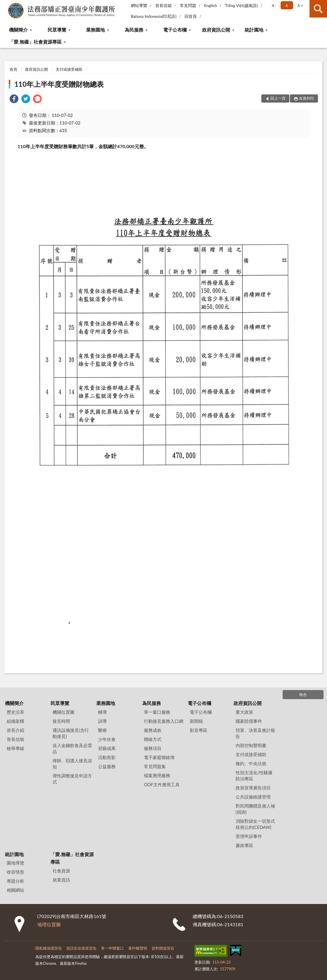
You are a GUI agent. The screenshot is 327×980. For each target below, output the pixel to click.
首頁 (13, 69)
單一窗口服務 (157, 712)
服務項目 (153, 748)
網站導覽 (139, 5)
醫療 (102, 730)
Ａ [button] (287, 5)
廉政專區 (244, 845)
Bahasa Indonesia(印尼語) (154, 16)
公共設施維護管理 (253, 797)
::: (5, 4)
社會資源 (61, 871)
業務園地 (95, 30)
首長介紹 (15, 730)
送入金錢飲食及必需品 (72, 748)
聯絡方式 (153, 739)
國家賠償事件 (249, 721)
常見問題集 (155, 766)
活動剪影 (107, 757)
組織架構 (15, 721)
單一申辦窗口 (112, 948)
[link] (14, 100)
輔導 (102, 712)
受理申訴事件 (249, 836)
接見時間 (61, 721)
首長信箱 (163, 5)
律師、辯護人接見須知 (72, 764)
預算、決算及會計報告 (255, 733)
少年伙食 (107, 739)
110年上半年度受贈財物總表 (59, 84)
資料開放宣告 (163, 948)
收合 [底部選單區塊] (303, 694)
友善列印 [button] (307, 98)
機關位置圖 (64, 712)
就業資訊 (61, 880)
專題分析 (15, 881)
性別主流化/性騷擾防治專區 (254, 776)
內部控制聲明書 (251, 745)
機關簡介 (18, 30)
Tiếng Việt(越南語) (241, 5)
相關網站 (15, 890)
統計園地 (254, 30)
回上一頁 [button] (278, 98)
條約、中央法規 (251, 763)
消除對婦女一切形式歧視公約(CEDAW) (255, 824)
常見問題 (188, 5)
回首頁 (191, 16)
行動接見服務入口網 (164, 721)
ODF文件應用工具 (162, 784)
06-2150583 (230, 916)
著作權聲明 (138, 948)
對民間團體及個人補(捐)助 (255, 809)
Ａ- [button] (274, 5)
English (211, 5)
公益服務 (107, 766)
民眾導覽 (57, 30)
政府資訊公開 (216, 30)
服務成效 (153, 730)
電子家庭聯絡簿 (159, 757)
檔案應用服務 (157, 775)
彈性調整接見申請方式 (72, 779)
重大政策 (244, 712)
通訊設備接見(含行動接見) (71, 733)
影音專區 (199, 730)
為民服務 (134, 30)
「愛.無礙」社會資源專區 (35, 42)
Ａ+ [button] (300, 5)
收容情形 (15, 872)
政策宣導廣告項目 (253, 788)
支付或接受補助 (69, 69)
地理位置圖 (49, 924)
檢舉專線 (15, 748)
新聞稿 (196, 721)
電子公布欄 (175, 30)
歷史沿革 (15, 712)
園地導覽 (15, 863)
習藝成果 (107, 748)
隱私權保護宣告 (49, 948)
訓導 (102, 721)
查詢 (318, 9)
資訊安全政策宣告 (81, 948)
